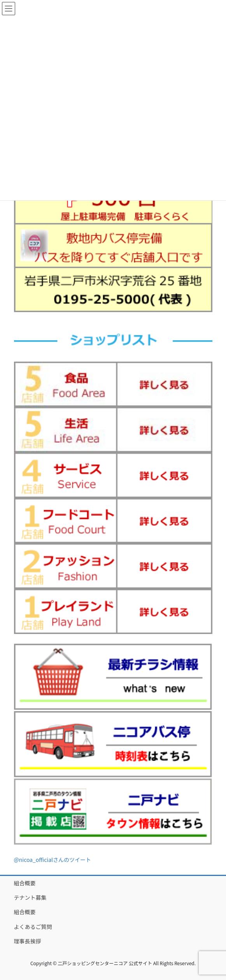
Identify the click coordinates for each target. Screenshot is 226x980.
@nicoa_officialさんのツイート (53, 860)
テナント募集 (30, 897)
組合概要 (25, 883)
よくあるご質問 (33, 927)
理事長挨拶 (28, 941)
